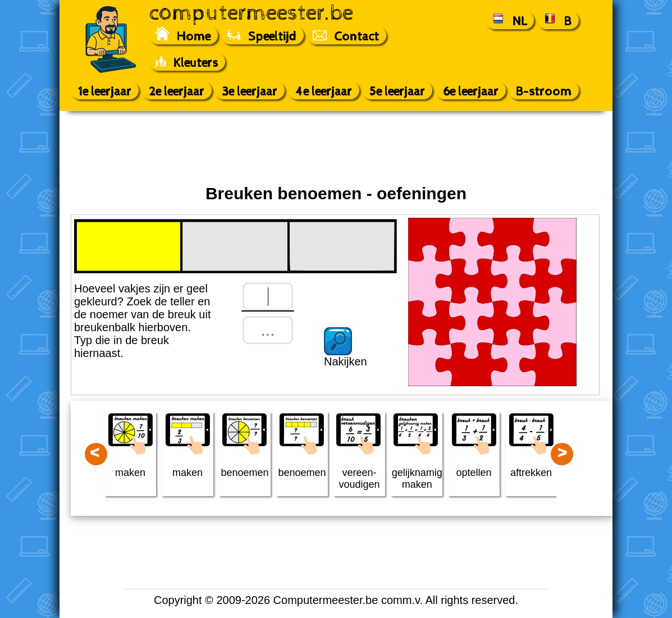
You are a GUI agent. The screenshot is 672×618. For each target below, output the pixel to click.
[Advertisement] (336, 148)
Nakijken (346, 361)
